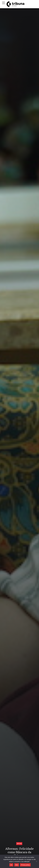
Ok (11, 865)
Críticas (19, 843)
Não (17, 865)
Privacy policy (25, 865)
